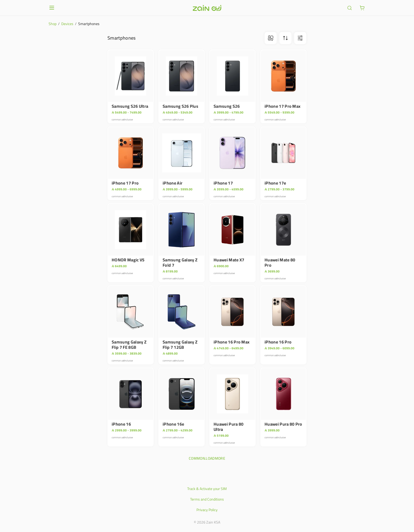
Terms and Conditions (207, 499)
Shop (53, 24)
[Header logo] (207, 8)
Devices (67, 24)
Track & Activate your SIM (207, 489)
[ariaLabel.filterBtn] (300, 38)
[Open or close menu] (52, 8)
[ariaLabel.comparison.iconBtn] (271, 38)
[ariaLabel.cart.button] (362, 8)
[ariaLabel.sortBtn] (285, 38)
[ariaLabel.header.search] (350, 8)
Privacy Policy (207, 510)
